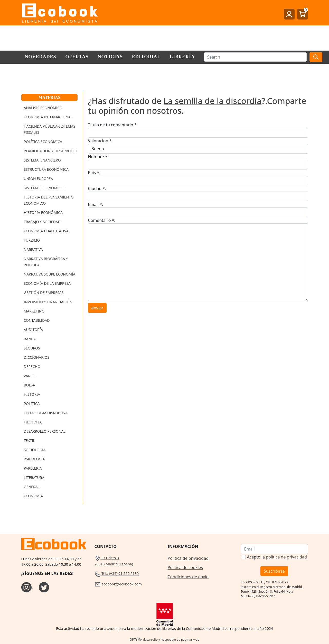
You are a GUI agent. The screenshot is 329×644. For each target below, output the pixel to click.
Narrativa (33, 249)
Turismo (32, 240)
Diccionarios (37, 357)
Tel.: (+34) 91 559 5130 (117, 574)
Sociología (35, 450)
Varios (30, 376)
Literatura (34, 477)
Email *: (96, 204)
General (32, 487)
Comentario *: (102, 220)
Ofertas (77, 57)
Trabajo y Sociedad (42, 222)
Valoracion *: (100, 141)
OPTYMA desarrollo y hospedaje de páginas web (164, 640)
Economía (34, 496)
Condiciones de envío (188, 577)
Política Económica (43, 142)
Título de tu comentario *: (113, 125)
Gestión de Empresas (44, 293)
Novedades (41, 57)
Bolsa (30, 385)
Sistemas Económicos (45, 188)
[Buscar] (255, 57)
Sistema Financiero (42, 160)
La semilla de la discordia (213, 101)
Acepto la (277, 557)
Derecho (32, 367)
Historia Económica (43, 212)
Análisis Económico (43, 108)
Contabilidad (37, 320)
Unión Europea (39, 179)
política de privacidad (286, 557)
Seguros (32, 348)
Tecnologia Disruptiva (46, 413)
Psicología (34, 459)
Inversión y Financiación (48, 302)
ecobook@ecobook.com (118, 584)
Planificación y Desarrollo (51, 151)
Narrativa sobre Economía (50, 274)
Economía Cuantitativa (46, 231)
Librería (182, 57)
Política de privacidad (188, 558)
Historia (32, 394)
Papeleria (33, 468)
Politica (32, 404)
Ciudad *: (97, 188)
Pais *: (94, 173)
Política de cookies (185, 567)
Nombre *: (98, 157)
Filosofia (33, 422)
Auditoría (34, 330)
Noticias (110, 57)
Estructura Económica (46, 169)
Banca (30, 339)
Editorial (146, 57)
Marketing (34, 311)
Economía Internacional (48, 117)
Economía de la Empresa (47, 283)
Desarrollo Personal (45, 431)
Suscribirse (274, 571)
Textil (30, 441)
